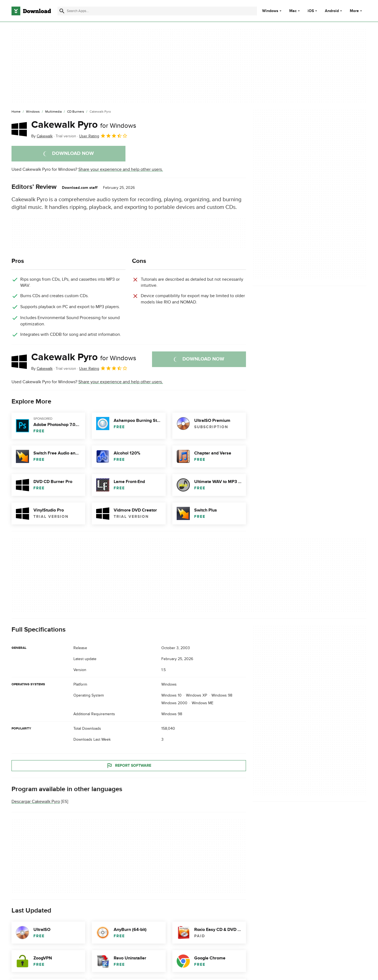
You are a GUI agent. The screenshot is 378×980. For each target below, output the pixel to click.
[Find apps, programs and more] (157, 11)
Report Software (129, 765)
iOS (311, 11)
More (356, 11)
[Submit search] (62, 11)
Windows (270, 11)
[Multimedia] (53, 112)
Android (332, 11)
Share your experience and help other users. (121, 169)
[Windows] (33, 112)
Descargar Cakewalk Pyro (36, 802)
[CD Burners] (76, 112)
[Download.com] (31, 11)
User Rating (103, 136)
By (42, 136)
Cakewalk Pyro (84, 125)
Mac (293, 11)
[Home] (16, 112)
